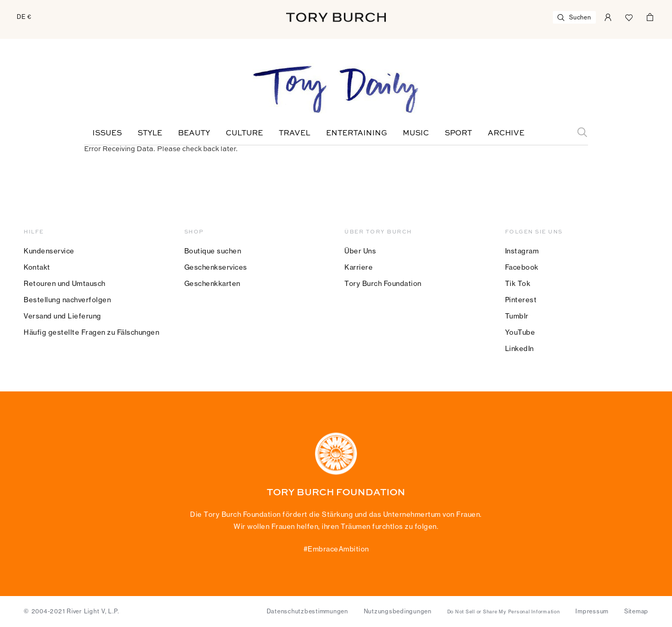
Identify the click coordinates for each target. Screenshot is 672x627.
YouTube (520, 332)
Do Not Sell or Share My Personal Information (504, 612)
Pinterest (521, 300)
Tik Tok (518, 283)
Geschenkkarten (212, 283)
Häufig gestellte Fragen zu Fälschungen (91, 332)
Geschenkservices (216, 267)
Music (416, 133)
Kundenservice (49, 251)
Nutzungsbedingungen (398, 611)
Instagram (522, 251)
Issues (107, 133)
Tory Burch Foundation (383, 283)
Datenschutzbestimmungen (307, 611)
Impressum (592, 611)
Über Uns (360, 251)
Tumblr (517, 316)
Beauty (194, 133)
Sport (458, 133)
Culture (244, 133)
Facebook (522, 267)
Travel (295, 133)
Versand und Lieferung (62, 316)
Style (150, 133)
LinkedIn (519, 348)
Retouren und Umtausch (65, 283)
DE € (24, 17)
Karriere (359, 267)
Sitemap (636, 611)
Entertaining (356, 133)
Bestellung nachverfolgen (67, 300)
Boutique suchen (213, 251)
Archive (506, 133)
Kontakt (37, 267)
